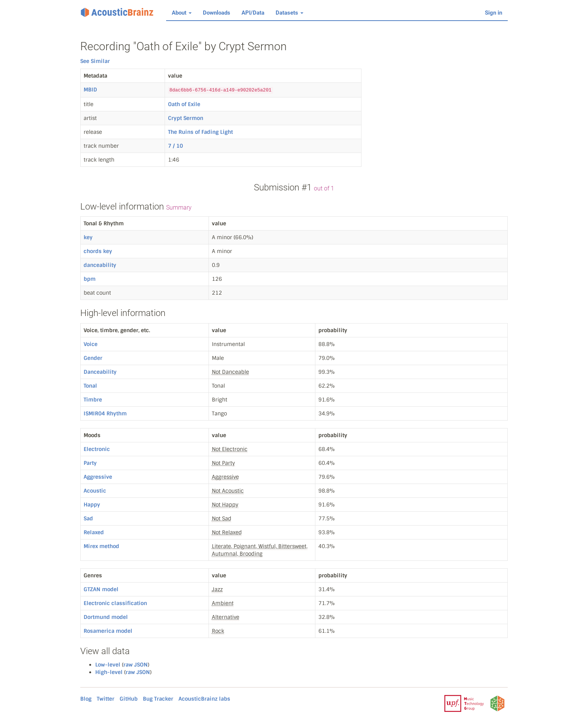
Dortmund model (106, 617)
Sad (88, 518)
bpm (90, 279)
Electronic (97, 449)
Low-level (108, 665)
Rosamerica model (108, 631)
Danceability (100, 372)
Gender (93, 358)
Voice (91, 344)
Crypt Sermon (186, 118)
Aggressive (98, 477)
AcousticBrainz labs (204, 699)
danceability (100, 265)
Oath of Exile (184, 104)
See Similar (95, 61)
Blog (86, 699)
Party (90, 463)
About (182, 13)
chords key (98, 251)
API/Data (253, 13)
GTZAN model (101, 589)
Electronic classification (115, 603)
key (88, 237)
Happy (92, 505)
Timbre (93, 400)
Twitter (106, 699)
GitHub (129, 699)
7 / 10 (175, 146)
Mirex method (101, 546)
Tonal (90, 386)
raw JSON (136, 665)
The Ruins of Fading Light (200, 132)
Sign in (493, 13)
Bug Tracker (158, 699)
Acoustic (95, 491)
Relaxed (94, 532)
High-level (109, 672)
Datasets (289, 13)
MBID (90, 90)
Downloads (217, 13)
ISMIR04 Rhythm (105, 413)
